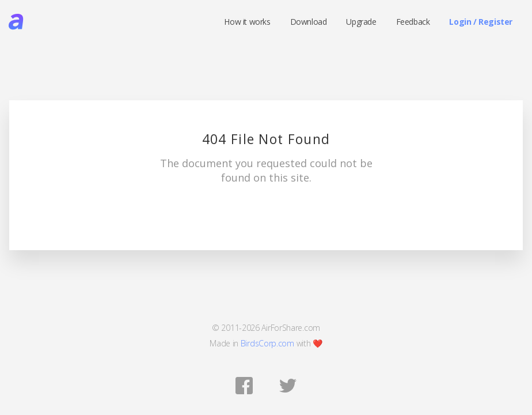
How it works (247, 22)
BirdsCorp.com (267, 343)
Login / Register (481, 22)
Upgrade (361, 22)
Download (309, 22)
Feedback (413, 22)
